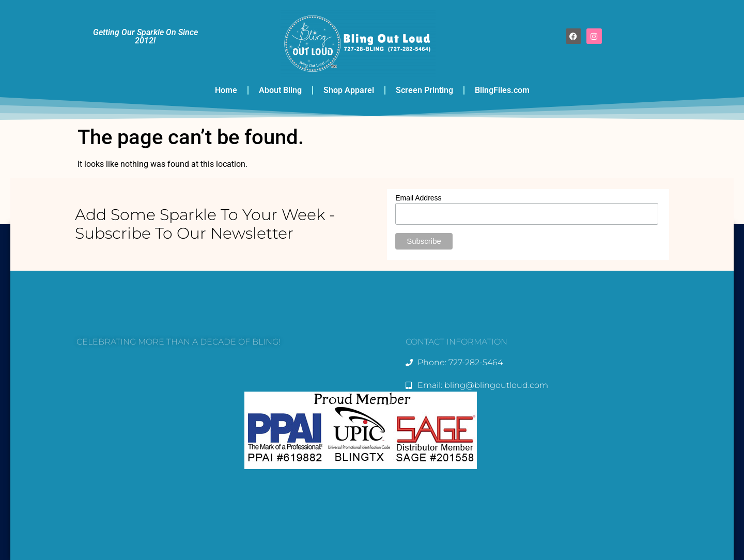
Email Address (418, 198)
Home (226, 90)
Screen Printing (424, 90)
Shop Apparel (349, 90)
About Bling (280, 90)
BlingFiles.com (502, 90)
